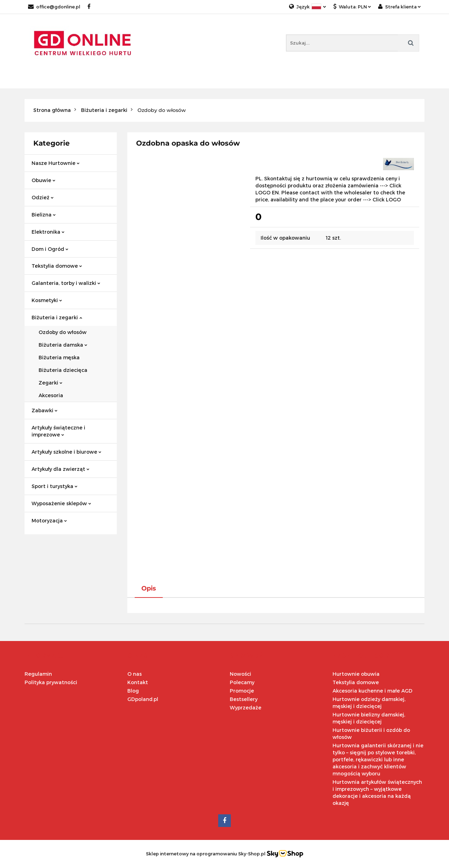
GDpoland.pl (143, 699)
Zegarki (51, 383)
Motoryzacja (49, 520)
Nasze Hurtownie (56, 163)
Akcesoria (51, 395)
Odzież (43, 197)
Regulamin (38, 674)
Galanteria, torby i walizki (66, 283)
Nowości (240, 674)
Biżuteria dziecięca (63, 370)
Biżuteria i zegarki (57, 317)
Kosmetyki (47, 300)
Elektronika (48, 232)
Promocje (242, 691)
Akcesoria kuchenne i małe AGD (373, 691)
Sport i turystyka (55, 486)
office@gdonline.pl (54, 7)
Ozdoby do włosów (63, 332)
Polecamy (242, 682)
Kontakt (138, 682)
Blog (133, 691)
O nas (135, 674)
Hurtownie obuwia (356, 674)
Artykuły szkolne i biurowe (66, 452)
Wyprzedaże (246, 707)
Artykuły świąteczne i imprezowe (58, 431)
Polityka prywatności (51, 682)
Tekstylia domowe (57, 266)
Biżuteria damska (63, 345)
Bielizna (44, 215)
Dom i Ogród (50, 249)
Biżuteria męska (59, 357)
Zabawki (45, 410)
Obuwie (43, 180)
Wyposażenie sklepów (61, 503)
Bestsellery (244, 699)
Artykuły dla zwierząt (61, 469)
